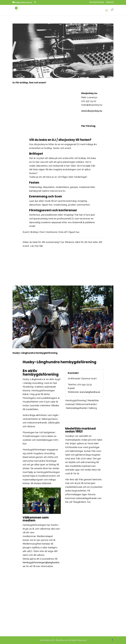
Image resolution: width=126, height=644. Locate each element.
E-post (71, 388)
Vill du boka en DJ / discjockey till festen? (60, 140)
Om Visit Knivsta (97, 2)
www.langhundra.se (90, 392)
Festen (34, 183)
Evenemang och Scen (46, 196)
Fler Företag (88, 126)
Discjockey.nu (89, 93)
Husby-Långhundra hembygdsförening (35, 353)
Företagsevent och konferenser (53, 210)
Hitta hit (110, 2)
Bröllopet (36, 154)
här (41, 246)
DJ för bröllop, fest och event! (29, 83)
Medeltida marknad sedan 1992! (80, 430)
